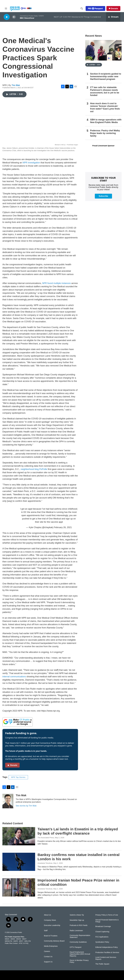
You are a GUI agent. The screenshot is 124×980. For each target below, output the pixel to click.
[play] (7, 17)
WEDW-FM (8, 941)
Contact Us (48, 957)
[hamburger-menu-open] (6, 8)
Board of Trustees (51, 936)
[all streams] (113, 17)
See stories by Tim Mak (26, 806)
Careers (47, 951)
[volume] (14, 17)
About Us (47, 915)
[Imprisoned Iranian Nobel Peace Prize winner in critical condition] (19, 887)
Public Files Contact (11, 943)
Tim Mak (16, 85)
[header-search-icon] (82, 8)
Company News (50, 920)
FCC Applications (102, 937)
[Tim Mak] (8, 801)
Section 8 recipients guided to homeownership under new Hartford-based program (106, 76)
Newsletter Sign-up (77, 920)
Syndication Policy (102, 942)
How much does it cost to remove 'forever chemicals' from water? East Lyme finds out (105, 107)
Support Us (48, 962)
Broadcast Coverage (103, 926)
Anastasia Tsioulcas (45, 863)
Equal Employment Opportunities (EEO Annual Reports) (80, 954)
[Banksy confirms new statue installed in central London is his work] (19, 862)
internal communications (14, 677)
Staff (46, 931)
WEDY (24, 939)
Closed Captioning (102, 932)
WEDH (7, 939)
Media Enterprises (51, 946)
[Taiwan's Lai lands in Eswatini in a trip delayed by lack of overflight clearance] (19, 836)
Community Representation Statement (80, 936)
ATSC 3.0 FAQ (23, 943)
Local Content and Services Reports (106, 958)
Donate (114, 8)
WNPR (16, 941)
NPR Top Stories (18, 777)
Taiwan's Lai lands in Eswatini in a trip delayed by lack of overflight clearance (78, 831)
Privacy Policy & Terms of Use (107, 915)
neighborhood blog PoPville (34, 469)
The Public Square (102, 964)
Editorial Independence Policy (107, 947)
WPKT (21, 941)
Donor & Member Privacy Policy (79, 961)
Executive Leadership (52, 925)
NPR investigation (32, 163)
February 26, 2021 (63, 527)
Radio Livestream (76, 931)
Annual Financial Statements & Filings (107, 921)
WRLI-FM (28, 941)
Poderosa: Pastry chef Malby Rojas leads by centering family (105, 133)
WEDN (13, 939)
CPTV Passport (75, 947)
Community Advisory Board (54, 941)
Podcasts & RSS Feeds (78, 925)
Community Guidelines (78, 942)
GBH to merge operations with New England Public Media (106, 121)
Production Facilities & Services (107, 952)
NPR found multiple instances (56, 283)
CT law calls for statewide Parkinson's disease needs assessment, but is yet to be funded (105, 91)
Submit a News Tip (77, 915)
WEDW (18, 939)
